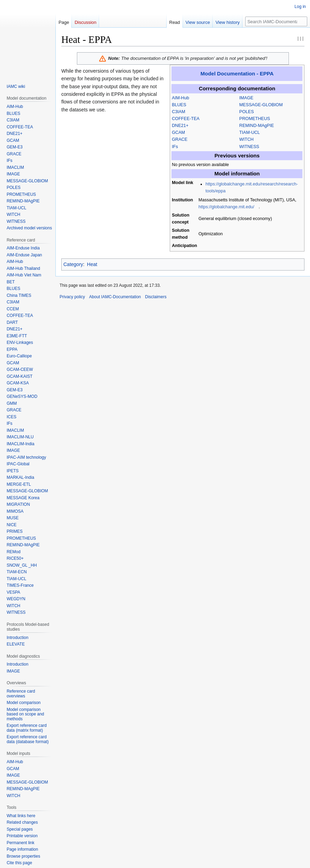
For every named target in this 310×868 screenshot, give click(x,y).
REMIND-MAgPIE (257, 126)
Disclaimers (156, 297)
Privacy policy (72, 297)
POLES (247, 112)
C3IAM (179, 112)
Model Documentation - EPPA (237, 74)
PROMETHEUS (255, 119)
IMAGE (246, 98)
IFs (175, 147)
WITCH (246, 139)
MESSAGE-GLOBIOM (261, 105)
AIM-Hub (180, 98)
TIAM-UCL (250, 133)
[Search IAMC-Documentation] (276, 21)
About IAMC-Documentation (115, 297)
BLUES (179, 105)
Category (73, 264)
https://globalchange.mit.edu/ (226, 207)
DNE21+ (180, 126)
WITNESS (249, 147)
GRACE (180, 139)
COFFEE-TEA (186, 119)
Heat (92, 264)
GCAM (178, 133)
